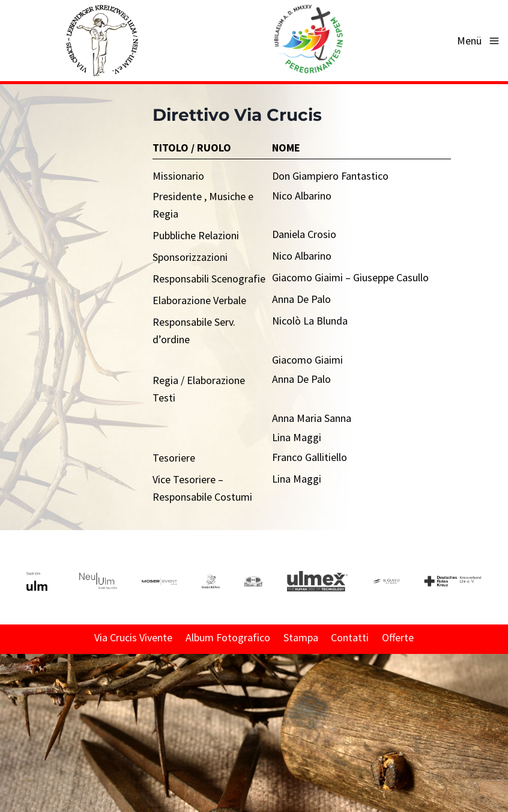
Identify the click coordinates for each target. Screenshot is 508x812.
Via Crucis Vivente (133, 637)
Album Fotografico (228, 637)
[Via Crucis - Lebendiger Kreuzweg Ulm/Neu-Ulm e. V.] (102, 41)
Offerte (398, 637)
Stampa (301, 637)
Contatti (350, 637)
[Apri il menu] (479, 41)
